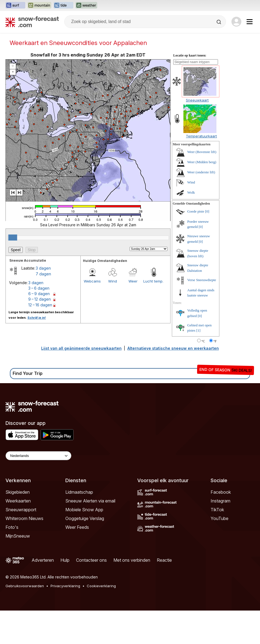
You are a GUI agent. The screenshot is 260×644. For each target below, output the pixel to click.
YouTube (220, 518)
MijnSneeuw (18, 536)
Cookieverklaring (101, 586)
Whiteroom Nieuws (24, 518)
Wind (113, 281)
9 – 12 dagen (40, 299)
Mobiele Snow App (84, 510)
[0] (207, 211)
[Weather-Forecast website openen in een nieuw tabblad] (86, 5)
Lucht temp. (153, 281)
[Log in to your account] (236, 22)
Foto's (12, 527)
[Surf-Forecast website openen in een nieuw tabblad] (15, 5)
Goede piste (196, 211)
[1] (198, 330)
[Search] (219, 22)
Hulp (65, 560)
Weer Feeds (77, 527)
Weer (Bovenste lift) (202, 152)
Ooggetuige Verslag (85, 518)
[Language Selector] (38, 456)
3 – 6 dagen (39, 288)
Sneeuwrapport (21, 510)
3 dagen (43, 268)
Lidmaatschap (79, 492)
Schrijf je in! (37, 318)
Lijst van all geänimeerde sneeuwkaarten (81, 348)
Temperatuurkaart (201, 136)
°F (215, 341)
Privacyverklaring (65, 586)
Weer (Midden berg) (202, 162)
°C (203, 341)
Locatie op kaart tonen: (190, 55)
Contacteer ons (91, 560)
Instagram (220, 501)
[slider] (13, 238)
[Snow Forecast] (32, 22)
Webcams (92, 281)
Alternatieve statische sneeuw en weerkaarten (173, 348)
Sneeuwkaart (197, 100)
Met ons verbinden (132, 560)
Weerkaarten (18, 501)
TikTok (217, 510)
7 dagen (43, 274)
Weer (133, 281)
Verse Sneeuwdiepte (202, 280)
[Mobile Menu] (250, 22)
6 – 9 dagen (39, 294)
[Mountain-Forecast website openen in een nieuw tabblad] (39, 5)
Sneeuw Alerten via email (90, 501)
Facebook (221, 492)
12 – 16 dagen (40, 305)
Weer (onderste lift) (201, 172)
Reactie (164, 560)
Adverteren (43, 560)
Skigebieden (18, 492)
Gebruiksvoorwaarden (25, 586)
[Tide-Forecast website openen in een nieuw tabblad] (63, 5)
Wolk (191, 192)
